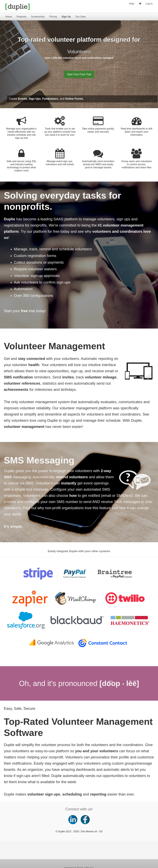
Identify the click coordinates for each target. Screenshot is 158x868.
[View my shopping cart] (140, 4)
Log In (149, 4)
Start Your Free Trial (79, 74)
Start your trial (19, 311)
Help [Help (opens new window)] (132, 4)
